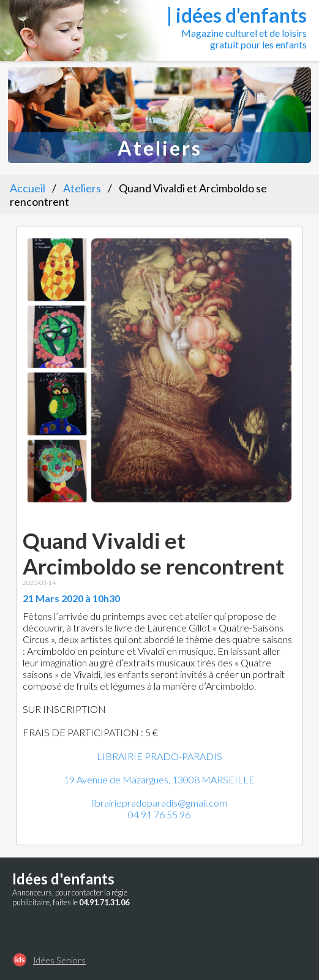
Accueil (28, 188)
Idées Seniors (59, 960)
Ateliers (82, 188)
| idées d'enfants (237, 15)
